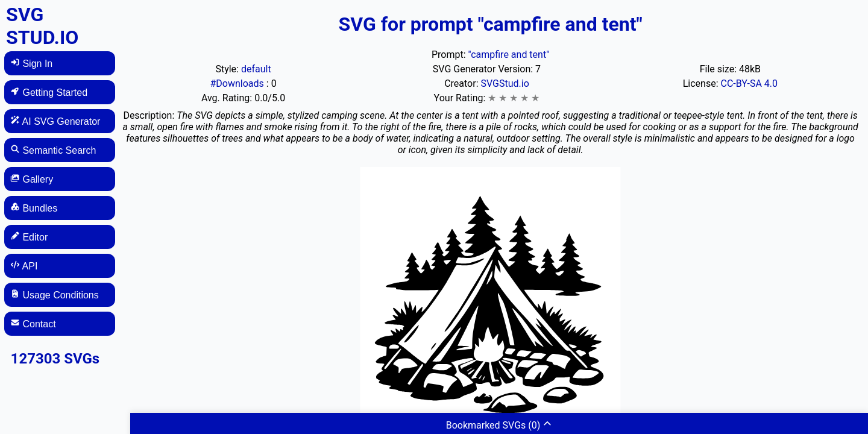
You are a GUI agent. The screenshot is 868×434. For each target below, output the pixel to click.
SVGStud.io (505, 83)
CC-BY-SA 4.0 (749, 83)
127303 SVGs (55, 359)
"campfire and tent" (508, 55)
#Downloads (238, 83)
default (256, 69)
